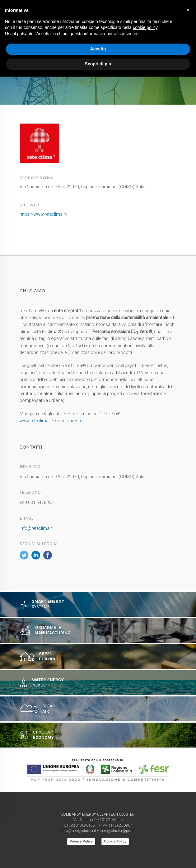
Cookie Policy (115, 841)
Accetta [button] (98, 49)
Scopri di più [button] (98, 64)
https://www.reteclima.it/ (44, 214)
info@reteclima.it (36, 528)
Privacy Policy (81, 841)
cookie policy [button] (145, 27)
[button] (188, 10)
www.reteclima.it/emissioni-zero (51, 421)
